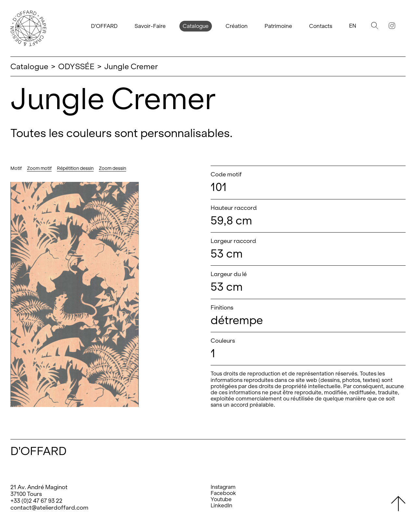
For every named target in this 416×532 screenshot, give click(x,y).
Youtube (221, 499)
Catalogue (196, 26)
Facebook (223, 493)
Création (237, 26)
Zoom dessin (112, 168)
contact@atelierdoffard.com (49, 507)
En (353, 26)
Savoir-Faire (150, 26)
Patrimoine (278, 26)
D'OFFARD (104, 26)
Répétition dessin (75, 168)
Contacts (321, 26)
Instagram (223, 487)
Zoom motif (39, 168)
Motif (16, 168)
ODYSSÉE (76, 66)
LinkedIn (221, 506)
